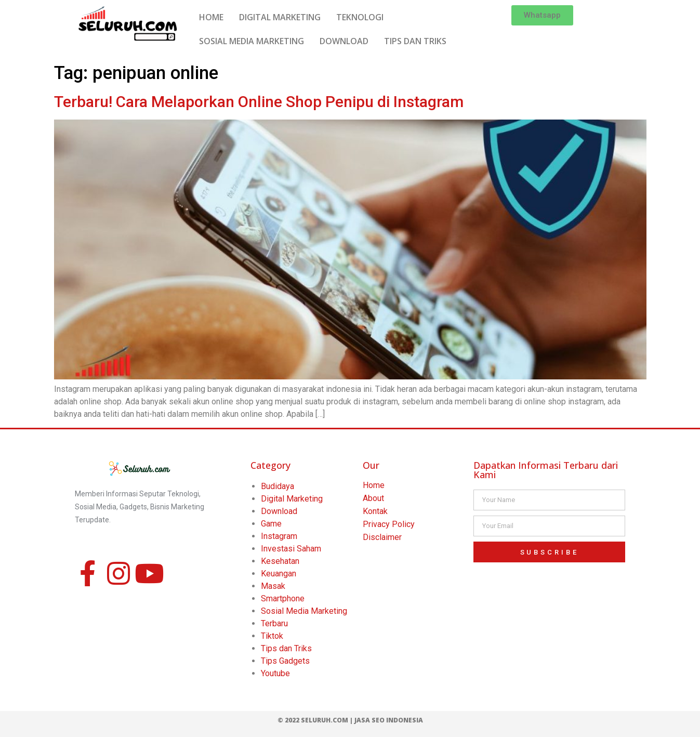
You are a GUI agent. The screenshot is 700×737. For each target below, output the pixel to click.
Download (279, 511)
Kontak (375, 511)
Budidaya (278, 486)
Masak (273, 586)
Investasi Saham (291, 549)
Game (271, 524)
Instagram (279, 536)
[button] (542, 15)
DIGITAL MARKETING (280, 17)
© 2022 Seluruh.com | (316, 720)
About (373, 498)
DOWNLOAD (344, 41)
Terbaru (274, 623)
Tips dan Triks (286, 648)
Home (374, 485)
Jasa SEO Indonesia (389, 720)
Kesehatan (280, 561)
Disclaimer (382, 537)
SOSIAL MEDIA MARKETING (252, 41)
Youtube (275, 673)
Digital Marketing (292, 499)
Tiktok (272, 636)
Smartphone (283, 598)
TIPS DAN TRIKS (415, 41)
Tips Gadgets (285, 661)
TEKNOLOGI (360, 17)
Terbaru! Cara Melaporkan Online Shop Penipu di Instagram (259, 102)
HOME (211, 17)
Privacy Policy (389, 524)
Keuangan (279, 574)
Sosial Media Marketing (304, 611)
